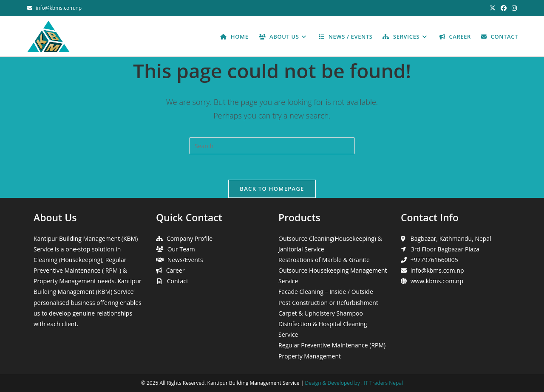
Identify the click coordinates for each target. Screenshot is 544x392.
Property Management (310, 356)
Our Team (181, 249)
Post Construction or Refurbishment (328, 303)
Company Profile (190, 238)
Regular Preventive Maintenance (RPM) (332, 345)
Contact (178, 281)
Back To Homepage (272, 189)
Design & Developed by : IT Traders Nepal (354, 383)
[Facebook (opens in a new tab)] (504, 8)
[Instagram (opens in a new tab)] (513, 8)
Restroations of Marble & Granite (324, 260)
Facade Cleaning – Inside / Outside (326, 292)
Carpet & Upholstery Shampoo (321, 313)
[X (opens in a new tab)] (493, 8)
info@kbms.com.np (59, 8)
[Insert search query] (272, 146)
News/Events (185, 260)
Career (176, 270)
